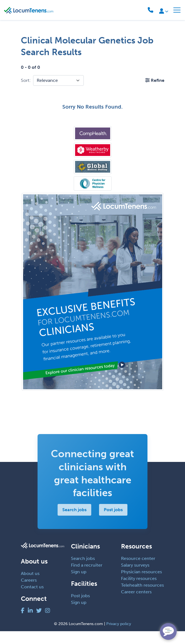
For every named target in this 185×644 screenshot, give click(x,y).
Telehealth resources (142, 598)
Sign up (79, 585)
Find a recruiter (87, 578)
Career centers (136, 605)
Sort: (26, 80)
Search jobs (74, 523)
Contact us (32, 600)
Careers (29, 593)
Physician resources (141, 585)
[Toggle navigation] (177, 10)
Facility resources (139, 592)
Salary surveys (135, 578)
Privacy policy (119, 637)
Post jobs (113, 523)
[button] (155, 80)
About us (30, 586)
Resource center (138, 571)
